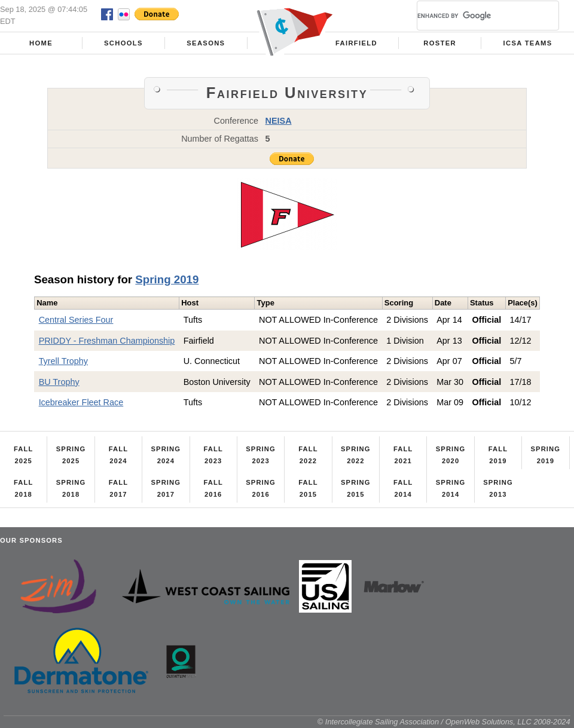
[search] (474, 16)
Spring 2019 (167, 279)
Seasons (206, 43)
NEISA (279, 121)
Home (41, 43)
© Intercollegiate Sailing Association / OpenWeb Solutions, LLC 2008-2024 (444, 722)
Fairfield (356, 43)
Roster (440, 43)
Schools (123, 43)
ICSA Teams (528, 43)
